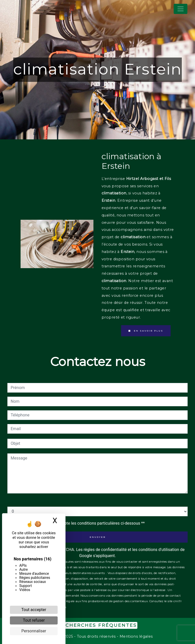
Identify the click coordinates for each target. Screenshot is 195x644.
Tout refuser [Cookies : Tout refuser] (34, 620)
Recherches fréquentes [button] (97, 625)
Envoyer (98, 537)
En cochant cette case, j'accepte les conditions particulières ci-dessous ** (79, 523)
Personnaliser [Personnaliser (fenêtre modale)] (34, 631)
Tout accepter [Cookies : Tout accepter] (34, 610)
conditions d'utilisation (159, 550)
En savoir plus (146, 331)
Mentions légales (135, 636)
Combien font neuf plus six (31, 501)
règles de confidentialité (105, 550)
